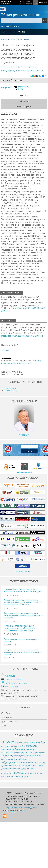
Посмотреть (10, 388)
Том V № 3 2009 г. (16, 39)
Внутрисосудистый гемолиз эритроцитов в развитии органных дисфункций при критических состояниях (24, 615)
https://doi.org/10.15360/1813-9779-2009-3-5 (22, 336)
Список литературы (24, 107)
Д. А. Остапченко (23, 67)
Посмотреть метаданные (16, 683)
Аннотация (24, 95)
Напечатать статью (14, 679)
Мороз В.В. (24, 435)
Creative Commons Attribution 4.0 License (21, 362)
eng (41, 2)
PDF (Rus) (5, 88)
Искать (29, 451)
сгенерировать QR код (20, 88)
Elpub (13, 812)
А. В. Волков (13, 67)
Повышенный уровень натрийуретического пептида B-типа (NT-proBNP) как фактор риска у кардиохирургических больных (23, 602)
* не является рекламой (24, 472)
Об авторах (24, 101)
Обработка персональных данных (22, 808)
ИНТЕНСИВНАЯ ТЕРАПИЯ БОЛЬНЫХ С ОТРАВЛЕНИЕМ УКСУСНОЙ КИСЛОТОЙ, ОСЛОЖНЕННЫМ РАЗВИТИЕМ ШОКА (19, 628)
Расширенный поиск (10, 26)
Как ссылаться (12, 687)
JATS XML (6, 350)
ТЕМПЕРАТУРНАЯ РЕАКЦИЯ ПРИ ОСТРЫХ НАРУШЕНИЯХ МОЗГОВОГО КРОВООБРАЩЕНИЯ (23, 590)
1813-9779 (25, 2)
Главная (4, 39)
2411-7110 (25, 3)
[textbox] (24, 21)
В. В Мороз (33, 67)
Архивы (21, 32)
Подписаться (10, 391)
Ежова (28, 39)
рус (46, 2)
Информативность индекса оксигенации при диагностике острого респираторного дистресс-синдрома (23, 652)
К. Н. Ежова (5, 67)
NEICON (23, 810)
